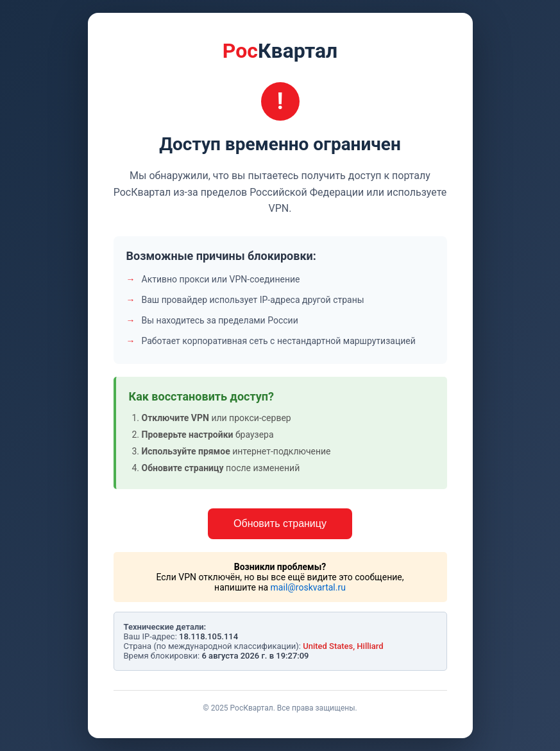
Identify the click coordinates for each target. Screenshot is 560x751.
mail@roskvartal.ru (308, 587)
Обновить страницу (280, 523)
